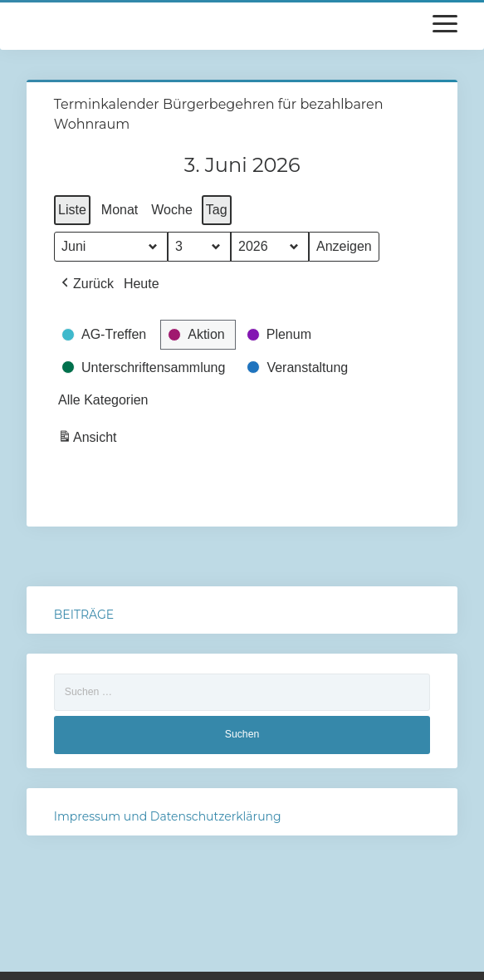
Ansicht (89, 440)
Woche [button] (172, 210)
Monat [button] (120, 210)
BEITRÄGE (84, 615)
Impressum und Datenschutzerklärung (168, 816)
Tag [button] (217, 210)
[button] (86, 284)
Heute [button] (142, 284)
